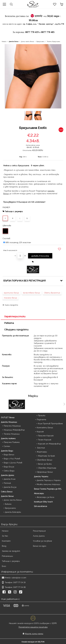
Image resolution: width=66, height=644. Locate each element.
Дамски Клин (10, 479)
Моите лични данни (34, 633)
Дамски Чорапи (41, 476)
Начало (4, 41)
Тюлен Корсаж (45, 440)
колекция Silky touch (43, 502)
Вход (4, 546)
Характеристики (15, 316)
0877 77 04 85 (19, 587)
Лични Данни (39, 536)
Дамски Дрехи (8, 475)
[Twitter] (10, 592)
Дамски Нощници (9, 422)
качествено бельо (32, 293)
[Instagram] (16, 592)
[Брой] (20, 256)
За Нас (5, 536)
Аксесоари (39, 493)
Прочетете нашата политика (33, 627)
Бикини (8, 504)
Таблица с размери (14, 211)
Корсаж (40, 431)
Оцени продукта (11, 305)
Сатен (7, 446)
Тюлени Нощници (12, 434)
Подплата (42, 419)
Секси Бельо (7, 491)
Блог (4, 566)
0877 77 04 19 (19, 582)
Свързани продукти (16, 329)
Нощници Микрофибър (14, 430)
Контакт (6, 541)
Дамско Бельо (14, 41)
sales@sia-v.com (19, 577)
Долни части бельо (27, 41)
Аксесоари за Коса (46, 497)
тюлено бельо (11, 298)
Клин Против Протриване (50, 423)
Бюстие (41, 448)
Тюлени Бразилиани (54, 41)
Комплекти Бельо (45, 427)
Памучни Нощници (12, 426)
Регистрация (39, 531)
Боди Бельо (9, 454)
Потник (7, 483)
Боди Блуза (9, 467)
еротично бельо (11, 293)
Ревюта (9, 323)
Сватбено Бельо (45, 460)
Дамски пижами (8, 438)
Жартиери (42, 452)
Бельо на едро (40, 546)
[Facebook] (5, 592)
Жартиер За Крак (46, 456)
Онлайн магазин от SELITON (33, 642)
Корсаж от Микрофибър (49, 444)
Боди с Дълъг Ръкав (13, 462)
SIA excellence (41, 506)
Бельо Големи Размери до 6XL (48, 489)
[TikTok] (21, 592)
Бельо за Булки (45, 464)
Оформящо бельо (45, 472)
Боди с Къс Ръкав (12, 458)
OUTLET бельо (8, 417)
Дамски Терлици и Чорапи (49, 480)
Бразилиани (40, 41)
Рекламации (7, 556)
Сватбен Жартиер (47, 468)
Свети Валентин (52, 293)
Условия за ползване (43, 541)
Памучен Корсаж (46, 435)
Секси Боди (9, 471)
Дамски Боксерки (13, 512)
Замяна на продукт (11, 551)
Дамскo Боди (7, 451)
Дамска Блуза (10, 487)
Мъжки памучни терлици (48, 484)
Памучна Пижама (12, 442)
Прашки (42, 415)
